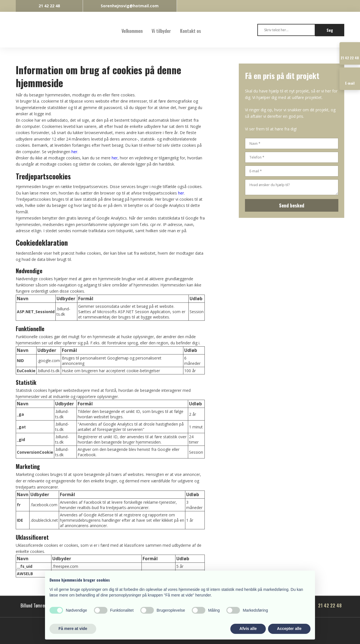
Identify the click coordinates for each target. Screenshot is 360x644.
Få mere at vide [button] (73, 629)
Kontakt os (191, 31)
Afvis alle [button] (248, 629)
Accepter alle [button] (289, 629)
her (74, 152)
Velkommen (132, 31)
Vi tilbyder (161, 31)
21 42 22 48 (330, 605)
